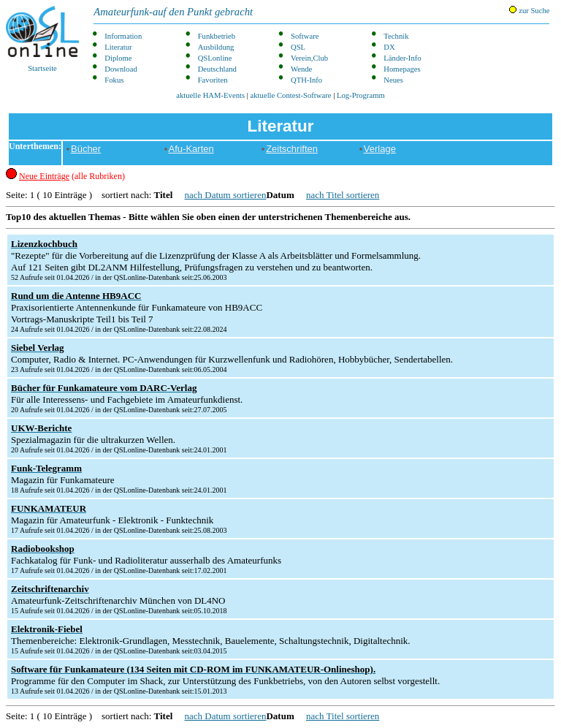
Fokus (114, 80)
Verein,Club (309, 58)
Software (305, 36)
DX (389, 47)
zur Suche (529, 10)
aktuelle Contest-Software (291, 95)
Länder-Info (402, 58)
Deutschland (217, 69)
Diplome (118, 58)
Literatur (118, 47)
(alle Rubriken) (72, 176)
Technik (396, 36)
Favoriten (213, 80)
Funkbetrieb (217, 36)
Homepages (402, 69)
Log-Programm (361, 95)
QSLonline (215, 58)
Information (123, 36)
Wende (301, 69)
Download (121, 69)
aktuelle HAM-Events (210, 95)
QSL (298, 47)
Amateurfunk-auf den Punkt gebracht (173, 12)
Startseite (42, 39)
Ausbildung (216, 47)
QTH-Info (306, 80)
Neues (393, 80)
